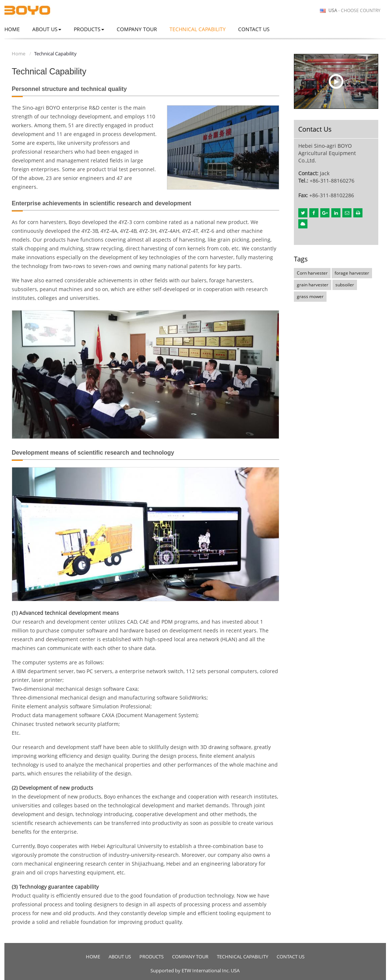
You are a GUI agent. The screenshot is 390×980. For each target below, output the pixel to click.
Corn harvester (312, 273)
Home (12, 29)
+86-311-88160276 (332, 181)
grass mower (310, 296)
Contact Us (254, 29)
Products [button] (89, 29)
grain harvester (313, 285)
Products (152, 957)
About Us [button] (47, 29)
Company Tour (137, 29)
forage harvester (352, 273)
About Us (120, 957)
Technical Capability (198, 29)
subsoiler (345, 285)
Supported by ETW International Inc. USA (195, 970)
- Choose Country (354, 11)
